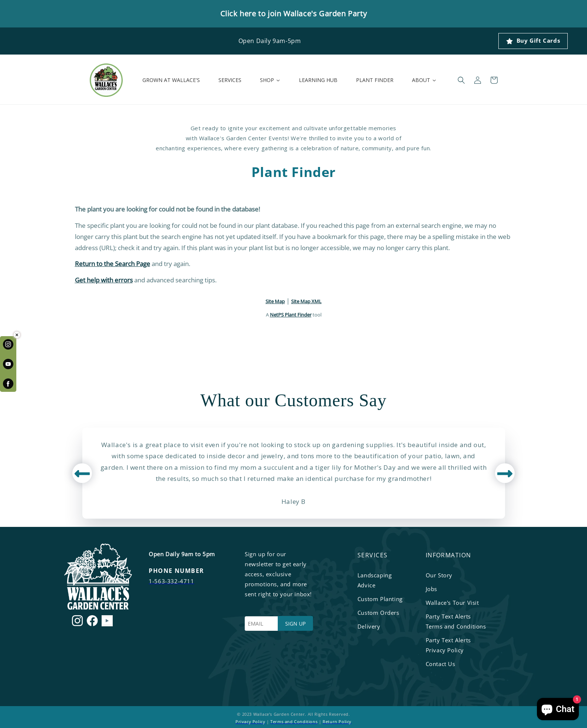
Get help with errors (104, 280)
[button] (461, 80)
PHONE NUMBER (176, 571)
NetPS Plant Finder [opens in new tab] (291, 315)
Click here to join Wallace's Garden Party (294, 14)
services (373, 555)
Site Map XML (306, 301)
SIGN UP (295, 624)
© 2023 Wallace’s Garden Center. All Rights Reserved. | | (293, 718)
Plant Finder (293, 172)
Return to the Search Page (113, 264)
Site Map (275, 301)
